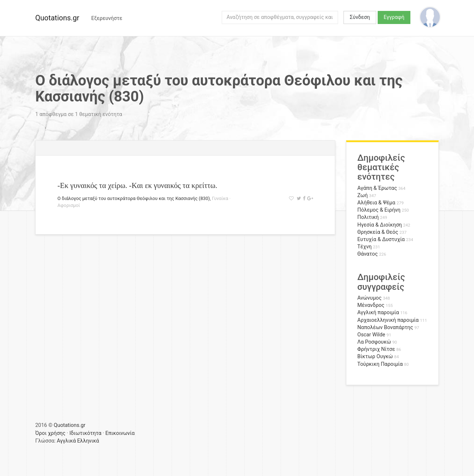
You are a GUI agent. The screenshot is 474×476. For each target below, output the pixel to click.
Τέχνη (364, 247)
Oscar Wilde (371, 335)
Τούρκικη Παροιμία (380, 364)
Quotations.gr (57, 18)
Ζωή (363, 195)
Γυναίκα (220, 198)
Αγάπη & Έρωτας (377, 188)
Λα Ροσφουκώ (374, 342)
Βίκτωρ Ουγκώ (375, 357)
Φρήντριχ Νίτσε (376, 349)
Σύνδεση (360, 17)
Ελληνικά (88, 441)
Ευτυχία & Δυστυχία (381, 239)
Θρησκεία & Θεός (378, 232)
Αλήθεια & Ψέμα (376, 203)
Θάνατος (367, 254)
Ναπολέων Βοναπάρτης (385, 327)
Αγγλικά (66, 441)
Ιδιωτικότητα (85, 433)
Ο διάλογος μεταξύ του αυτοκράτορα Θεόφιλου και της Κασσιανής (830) (134, 198)
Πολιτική (368, 217)
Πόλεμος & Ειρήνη (379, 210)
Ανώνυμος (369, 298)
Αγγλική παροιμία (378, 313)
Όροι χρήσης (50, 433)
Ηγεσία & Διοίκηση (379, 225)
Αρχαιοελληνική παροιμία (388, 320)
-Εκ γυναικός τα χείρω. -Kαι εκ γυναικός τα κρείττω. (137, 185)
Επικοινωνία (120, 433)
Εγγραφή (394, 17)
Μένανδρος (371, 305)
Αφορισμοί (69, 205)
